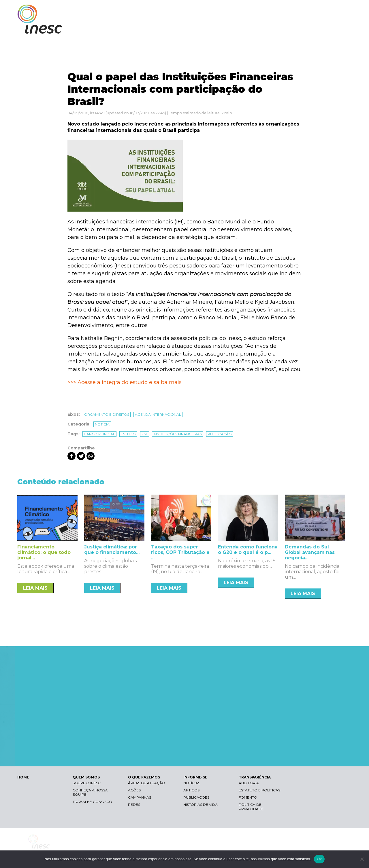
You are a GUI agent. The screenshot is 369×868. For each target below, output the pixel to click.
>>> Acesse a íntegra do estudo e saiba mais (125, 382)
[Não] (362, 859)
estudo (128, 434)
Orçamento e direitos (107, 414)
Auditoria (249, 783)
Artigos (191, 790)
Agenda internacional (158, 414)
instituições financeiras (178, 434)
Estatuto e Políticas (259, 790)
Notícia (102, 424)
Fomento (248, 797)
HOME (23, 777)
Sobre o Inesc (87, 783)
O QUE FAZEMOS (246, 28)
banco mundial (99, 434)
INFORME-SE (286, 28)
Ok (319, 859)
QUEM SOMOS (205, 28)
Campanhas (140, 797)
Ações (134, 790)
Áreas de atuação (147, 783)
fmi (145, 434)
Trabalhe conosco (92, 802)
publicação (220, 434)
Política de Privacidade (251, 807)
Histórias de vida (200, 805)
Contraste (279, 10)
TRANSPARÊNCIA (326, 28)
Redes (134, 805)
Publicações (196, 797)
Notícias (192, 783)
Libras (252, 10)
